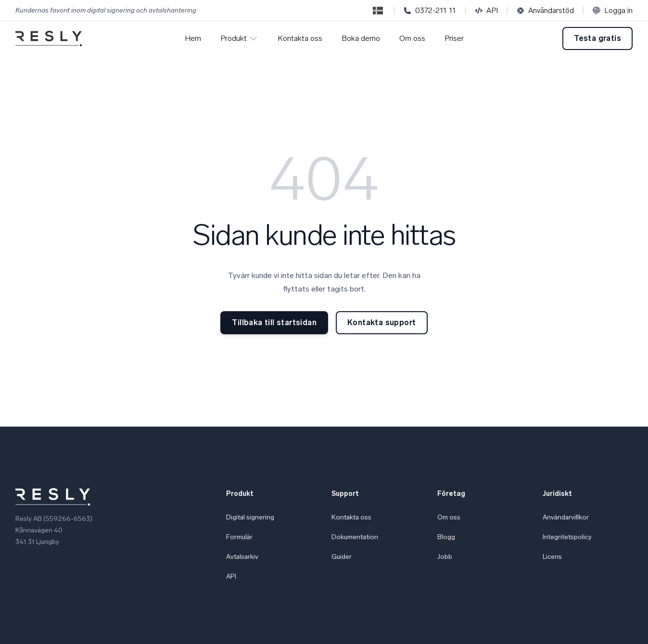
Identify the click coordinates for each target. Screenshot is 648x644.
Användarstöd (545, 10)
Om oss (412, 38)
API (486, 10)
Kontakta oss (300, 38)
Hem (193, 38)
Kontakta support (381, 322)
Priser (454, 38)
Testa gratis (597, 38)
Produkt (239, 38)
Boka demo (361, 38)
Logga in (613, 10)
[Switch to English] (378, 11)
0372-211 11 (430, 10)
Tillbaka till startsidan (274, 322)
